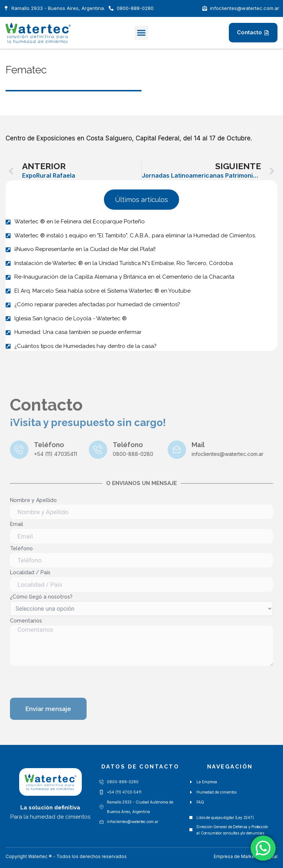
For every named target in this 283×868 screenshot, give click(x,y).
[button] (141, 33)
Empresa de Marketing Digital (246, 856)
